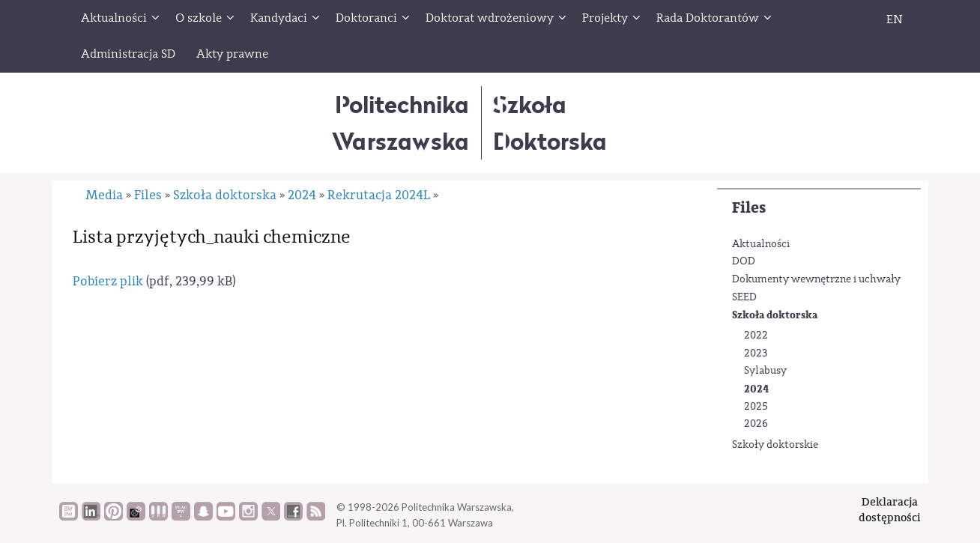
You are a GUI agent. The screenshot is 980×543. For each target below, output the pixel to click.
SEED (744, 297)
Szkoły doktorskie (775, 445)
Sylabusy (765, 371)
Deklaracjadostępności (890, 510)
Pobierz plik (108, 281)
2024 (756, 389)
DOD (744, 261)
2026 (756, 424)
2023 (756, 354)
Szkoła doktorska (775, 315)
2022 (756, 336)
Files (749, 208)
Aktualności (761, 244)
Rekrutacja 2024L (379, 195)
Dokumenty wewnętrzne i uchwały (816, 279)
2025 (756, 407)
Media (104, 195)
